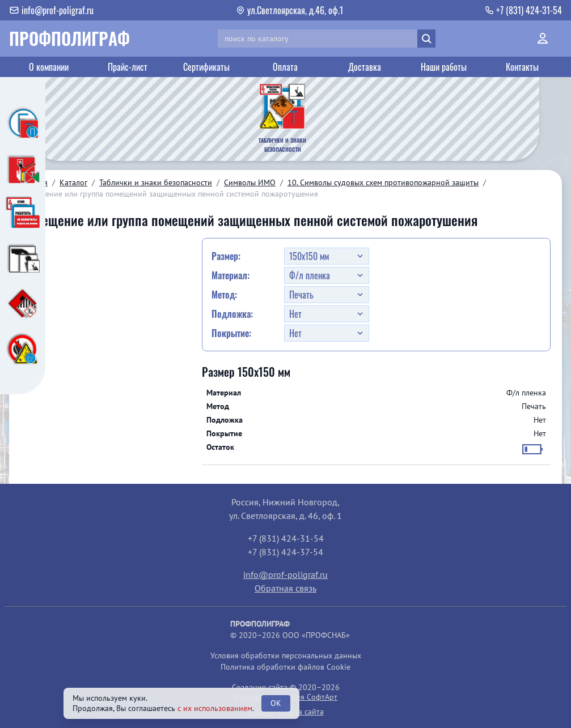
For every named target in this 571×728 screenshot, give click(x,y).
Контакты (522, 67)
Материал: (230, 275)
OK (276, 703)
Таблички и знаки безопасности (156, 182)
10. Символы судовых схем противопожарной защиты (383, 182)
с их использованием (215, 708)
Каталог (73, 182)
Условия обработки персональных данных (286, 655)
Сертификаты (206, 67)
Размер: (226, 256)
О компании (49, 67)
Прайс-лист (128, 67)
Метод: (224, 295)
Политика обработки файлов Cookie (285, 667)
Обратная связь (285, 588)
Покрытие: (231, 333)
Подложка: (232, 314)
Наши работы (444, 67)
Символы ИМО (250, 182)
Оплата (285, 67)
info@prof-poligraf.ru (285, 574)
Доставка (365, 67)
